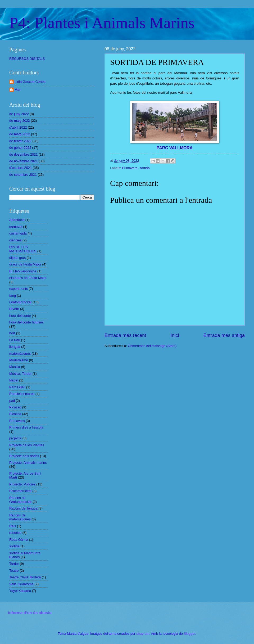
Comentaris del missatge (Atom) (152, 346)
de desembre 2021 (23, 154)
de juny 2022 (19, 114)
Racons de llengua (23, 508)
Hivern (14, 309)
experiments (19, 289)
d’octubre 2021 (21, 168)
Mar (17, 90)
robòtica (15, 533)
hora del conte (20, 316)
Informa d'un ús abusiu (30, 613)
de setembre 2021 (23, 175)
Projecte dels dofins (24, 456)
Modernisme (19, 360)
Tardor (14, 564)
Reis (13, 526)
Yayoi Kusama (20, 591)
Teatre (14, 571)
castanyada (18, 233)
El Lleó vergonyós (23, 271)
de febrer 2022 (20, 141)
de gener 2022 (20, 148)
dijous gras (17, 258)
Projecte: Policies (22, 484)
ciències (15, 240)
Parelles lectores (22, 394)
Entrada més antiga (224, 335)
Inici (175, 335)
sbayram (143, 634)
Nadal (14, 380)
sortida (145, 168)
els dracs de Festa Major (28, 278)
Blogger (189, 634)
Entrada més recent (125, 335)
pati (12, 401)
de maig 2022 (20, 121)
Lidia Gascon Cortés (30, 82)
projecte (15, 438)
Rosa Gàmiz (19, 540)
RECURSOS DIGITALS (27, 59)
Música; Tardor (20, 374)
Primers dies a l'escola (26, 427)
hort (12, 333)
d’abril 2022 (18, 127)
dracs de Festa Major (25, 264)
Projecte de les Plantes (27, 445)
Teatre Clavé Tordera (25, 577)
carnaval (16, 227)
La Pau (15, 340)
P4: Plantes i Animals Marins (102, 23)
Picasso (15, 407)
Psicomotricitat (20, 491)
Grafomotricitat (20, 302)
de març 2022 (20, 134)
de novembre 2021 (23, 161)
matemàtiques (20, 353)
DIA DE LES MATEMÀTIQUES (23, 249)
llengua (15, 347)
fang (13, 296)
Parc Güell (17, 387)
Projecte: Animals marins (28, 463)
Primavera (130, 168)
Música (15, 367)
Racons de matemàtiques (20, 517)
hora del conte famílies (26, 322)
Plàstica (15, 414)
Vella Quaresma (21, 584)
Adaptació (17, 220)
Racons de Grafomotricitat (20, 500)
